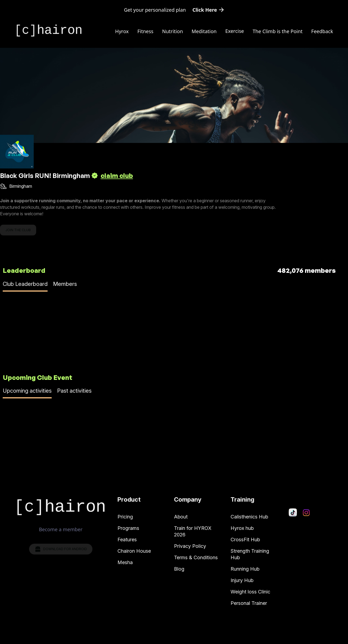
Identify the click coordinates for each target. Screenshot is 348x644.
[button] (235, 31)
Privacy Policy (190, 546)
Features (127, 540)
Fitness (145, 31)
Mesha (125, 562)
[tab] (25, 286)
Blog (179, 569)
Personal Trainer (249, 603)
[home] (49, 31)
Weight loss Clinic (250, 592)
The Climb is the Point (278, 31)
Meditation (204, 31)
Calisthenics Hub (249, 517)
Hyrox (122, 31)
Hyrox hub (242, 528)
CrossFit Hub (245, 540)
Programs (128, 528)
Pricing (125, 517)
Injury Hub (242, 580)
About (181, 517)
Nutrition (173, 31)
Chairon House (134, 551)
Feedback (322, 31)
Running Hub (245, 569)
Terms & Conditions (196, 557)
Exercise (235, 31)
